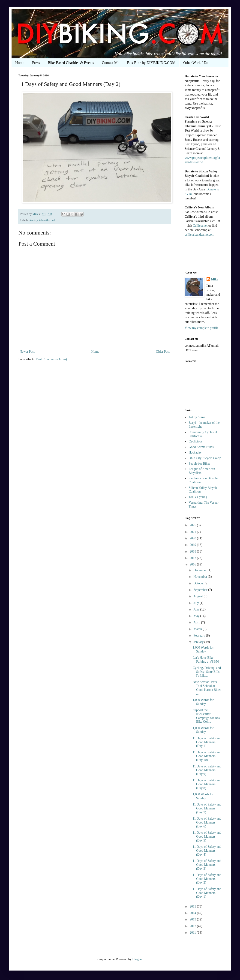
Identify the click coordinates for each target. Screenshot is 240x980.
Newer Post (27, 352)
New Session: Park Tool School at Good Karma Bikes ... (207, 688)
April (197, 622)
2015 (193, 906)
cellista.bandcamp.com (199, 235)
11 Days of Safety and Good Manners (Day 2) (207, 879)
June (197, 609)
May (197, 616)
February (200, 636)
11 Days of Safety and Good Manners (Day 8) (207, 784)
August (198, 596)
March (198, 629)
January (199, 642)
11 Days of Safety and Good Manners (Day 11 (207, 742)
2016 (193, 564)
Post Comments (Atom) (52, 359)
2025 (193, 525)
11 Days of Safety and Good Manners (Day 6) (207, 822)
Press (36, 63)
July (196, 603)
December (200, 570)
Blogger (137, 959)
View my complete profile (202, 328)
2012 (193, 926)
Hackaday (195, 452)
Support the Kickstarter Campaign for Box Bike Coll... (206, 716)
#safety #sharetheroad (42, 220)
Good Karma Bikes (201, 447)
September (201, 590)
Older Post (163, 352)
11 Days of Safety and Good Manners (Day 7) (207, 808)
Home (20, 63)
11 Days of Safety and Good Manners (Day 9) (207, 770)
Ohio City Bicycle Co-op (205, 458)
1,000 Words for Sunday (203, 649)
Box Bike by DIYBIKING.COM (151, 63)
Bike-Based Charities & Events (71, 63)
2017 (193, 558)
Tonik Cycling (198, 497)
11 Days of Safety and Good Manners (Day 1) (207, 893)
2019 (193, 545)
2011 (193, 933)
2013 (193, 919)
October (199, 583)
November (201, 577)
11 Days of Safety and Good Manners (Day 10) (207, 756)
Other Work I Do (196, 63)
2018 (193, 552)
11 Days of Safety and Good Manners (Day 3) (207, 865)
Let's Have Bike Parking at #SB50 (206, 660)
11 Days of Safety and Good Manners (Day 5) (207, 837)
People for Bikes (199, 464)
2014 (193, 913)
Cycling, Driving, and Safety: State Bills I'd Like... (207, 672)
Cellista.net (200, 226)
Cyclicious (196, 441)
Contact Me (110, 63)
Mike (215, 279)
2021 (193, 532)
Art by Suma (197, 417)
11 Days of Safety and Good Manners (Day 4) (207, 851)
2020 (193, 538)
